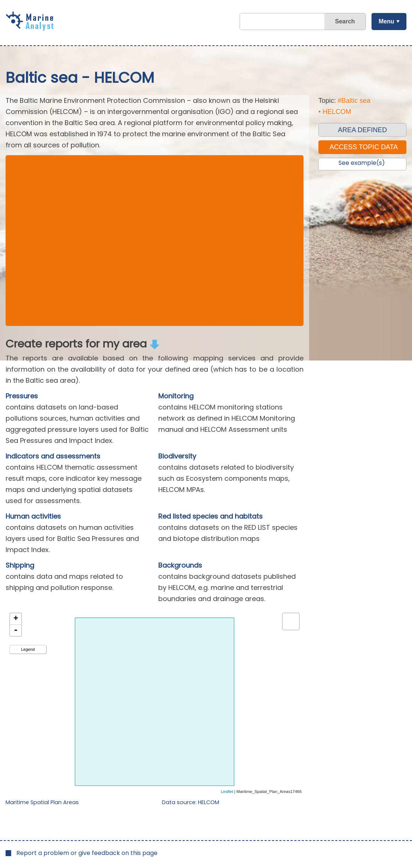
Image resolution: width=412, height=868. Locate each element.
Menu (386, 21)
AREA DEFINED (362, 130)
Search (345, 21)
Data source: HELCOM (191, 802)
